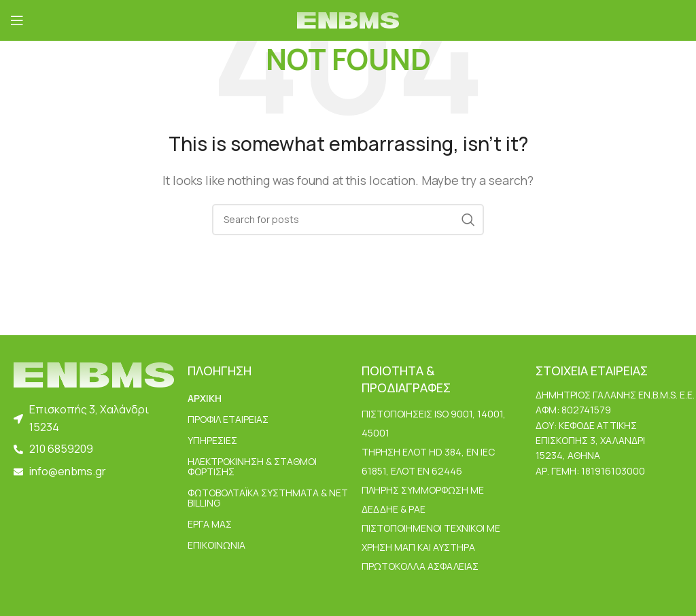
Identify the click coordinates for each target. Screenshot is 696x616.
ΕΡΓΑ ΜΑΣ (210, 524)
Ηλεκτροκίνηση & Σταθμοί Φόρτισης (252, 466)
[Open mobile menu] (17, 20)
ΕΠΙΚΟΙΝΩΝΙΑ (216, 545)
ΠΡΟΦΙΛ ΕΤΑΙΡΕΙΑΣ (228, 419)
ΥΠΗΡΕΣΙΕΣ (212, 440)
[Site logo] (348, 19)
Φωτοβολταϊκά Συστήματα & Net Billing (268, 498)
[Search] (348, 220)
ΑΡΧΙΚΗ (205, 398)
